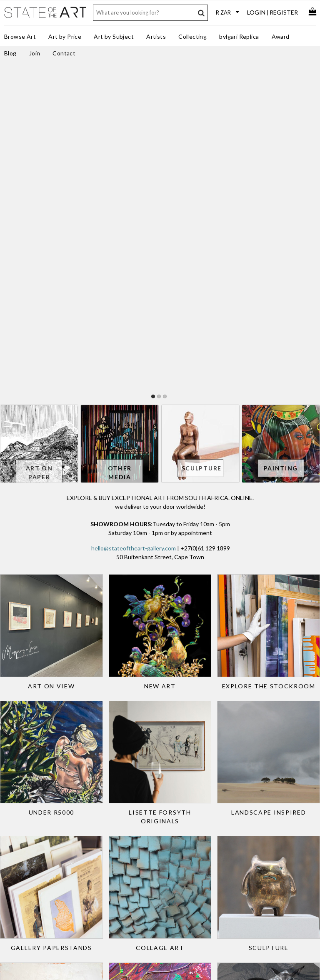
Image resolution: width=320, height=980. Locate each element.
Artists (156, 36)
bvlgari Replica (239, 36)
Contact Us (161, 804)
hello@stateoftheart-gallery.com (134, 235)
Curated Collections (102, 855)
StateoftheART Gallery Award (175, 825)
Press (154, 845)
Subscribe (159, 877)
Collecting (192, 36)
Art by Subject (114, 36)
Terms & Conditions (171, 861)
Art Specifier (92, 847)
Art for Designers (98, 831)
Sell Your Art (23, 815)
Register (284, 12)
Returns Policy (26, 822)
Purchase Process (30, 831)
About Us (159, 812)
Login (256, 12)
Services (157, 837)
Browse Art (20, 36)
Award (281, 36)
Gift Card (20, 847)
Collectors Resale (29, 855)
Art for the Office (98, 822)
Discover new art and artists (277, 818)
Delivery (19, 839)
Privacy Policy (164, 869)
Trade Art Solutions (101, 815)
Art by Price (65, 36)
